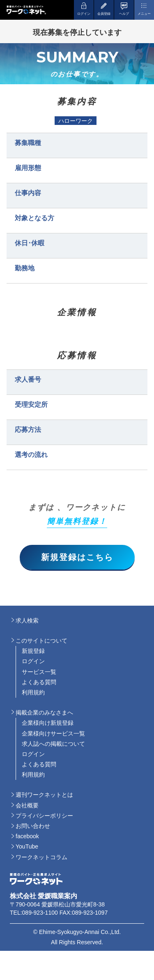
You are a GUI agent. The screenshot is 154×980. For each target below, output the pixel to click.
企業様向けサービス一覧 (53, 733)
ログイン (33, 661)
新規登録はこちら (77, 557)
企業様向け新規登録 (48, 723)
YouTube (27, 846)
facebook (27, 836)
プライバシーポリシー (44, 816)
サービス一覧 (39, 672)
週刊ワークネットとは (44, 795)
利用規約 (33, 692)
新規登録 (33, 651)
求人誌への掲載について (53, 744)
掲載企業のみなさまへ (44, 713)
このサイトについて (41, 641)
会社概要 (27, 805)
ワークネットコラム (41, 857)
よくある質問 (39, 682)
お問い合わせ (33, 826)
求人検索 (27, 620)
